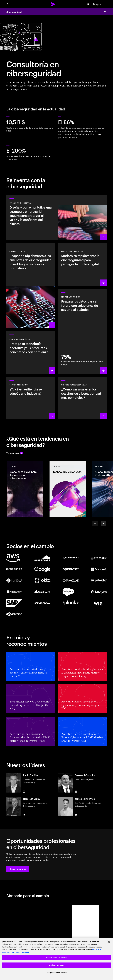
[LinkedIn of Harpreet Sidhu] (24, 815)
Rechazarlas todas (56, 965)
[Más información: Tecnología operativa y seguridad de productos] (31, 353)
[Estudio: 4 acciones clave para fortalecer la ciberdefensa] (25, 489)
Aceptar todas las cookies (57, 958)
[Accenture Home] (53, 4)
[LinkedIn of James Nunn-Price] (76, 815)
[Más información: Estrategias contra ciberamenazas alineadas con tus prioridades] (57, 218)
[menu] (8, 4)
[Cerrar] (109, 942)
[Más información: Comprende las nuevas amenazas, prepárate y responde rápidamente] (31, 286)
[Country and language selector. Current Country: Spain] (99, 4)
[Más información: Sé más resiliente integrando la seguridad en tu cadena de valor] (31, 398)
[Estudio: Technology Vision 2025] (68, 489)
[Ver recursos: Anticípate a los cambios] (15, 453)
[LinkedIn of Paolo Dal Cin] (24, 791)
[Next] (104, 524)
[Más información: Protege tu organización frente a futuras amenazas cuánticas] (82, 331)
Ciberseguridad (14, 12)
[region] (57, 959)
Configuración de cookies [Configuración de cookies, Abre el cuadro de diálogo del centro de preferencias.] (57, 973)
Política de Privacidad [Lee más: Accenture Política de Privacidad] (20, 952)
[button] (18, 869)
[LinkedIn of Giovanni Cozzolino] (76, 791)
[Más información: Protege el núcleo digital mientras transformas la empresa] (82, 265)
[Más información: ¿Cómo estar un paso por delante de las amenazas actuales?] (82, 398)
